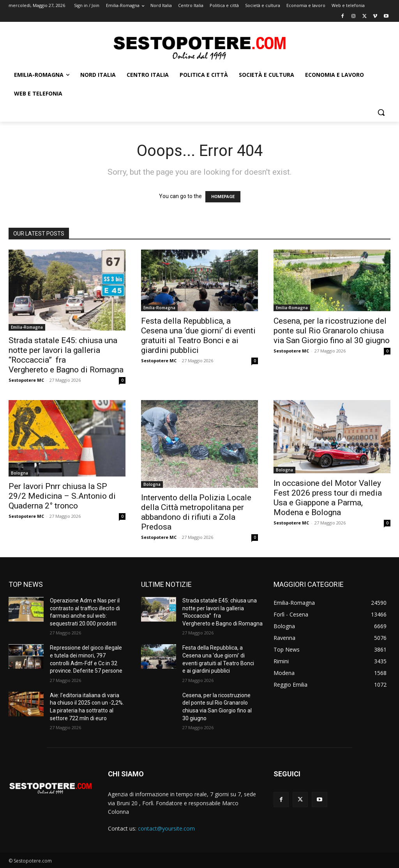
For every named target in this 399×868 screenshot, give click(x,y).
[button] (381, 112)
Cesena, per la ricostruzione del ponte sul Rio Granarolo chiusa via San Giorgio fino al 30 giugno (332, 331)
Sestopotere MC (26, 380)
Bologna (19, 473)
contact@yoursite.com (166, 828)
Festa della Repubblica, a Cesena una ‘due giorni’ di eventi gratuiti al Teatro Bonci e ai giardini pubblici (198, 336)
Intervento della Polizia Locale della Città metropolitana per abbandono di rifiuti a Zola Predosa (196, 512)
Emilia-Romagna (27, 327)
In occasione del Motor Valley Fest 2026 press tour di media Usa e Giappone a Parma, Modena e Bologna (328, 498)
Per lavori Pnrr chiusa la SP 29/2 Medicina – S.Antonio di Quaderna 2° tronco (62, 496)
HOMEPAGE (223, 197)
